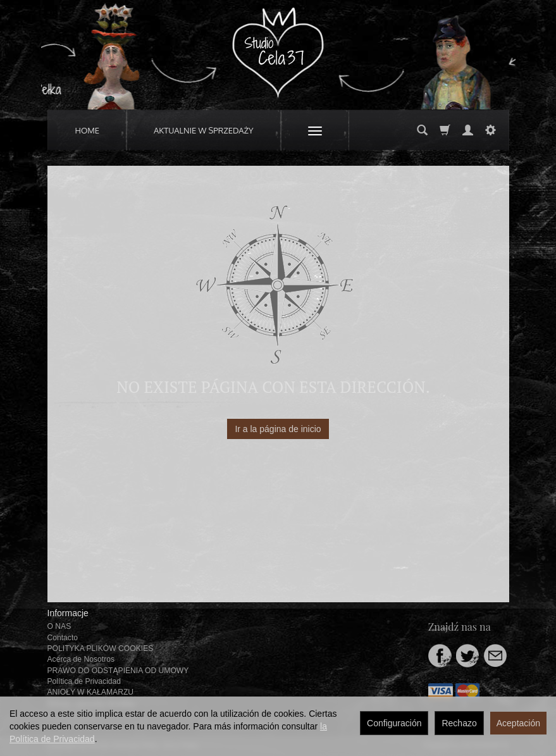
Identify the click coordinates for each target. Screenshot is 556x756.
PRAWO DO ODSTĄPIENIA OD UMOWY (118, 671)
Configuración (394, 723)
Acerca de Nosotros (81, 659)
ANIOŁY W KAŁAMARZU (91, 692)
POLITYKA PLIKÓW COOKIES (101, 648)
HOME (88, 130)
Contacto (63, 638)
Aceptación (518, 723)
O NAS (59, 626)
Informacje (68, 613)
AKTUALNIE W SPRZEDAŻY (204, 130)
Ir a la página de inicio (278, 429)
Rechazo (459, 723)
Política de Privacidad (84, 681)
